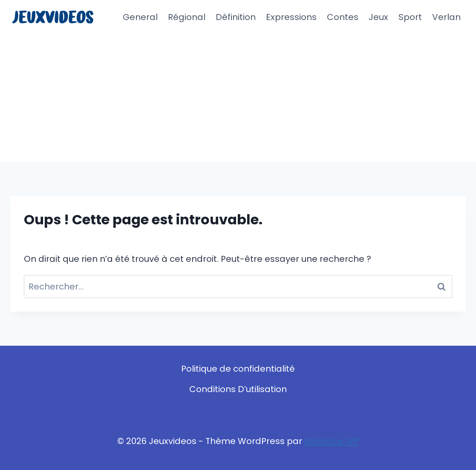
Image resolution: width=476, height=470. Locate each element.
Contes (343, 17)
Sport (410, 17)
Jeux (378, 17)
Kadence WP (332, 441)
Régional (187, 17)
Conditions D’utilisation (238, 389)
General (140, 17)
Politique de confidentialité (238, 369)
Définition (236, 17)
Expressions (291, 17)
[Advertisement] (238, 98)
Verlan (446, 17)
